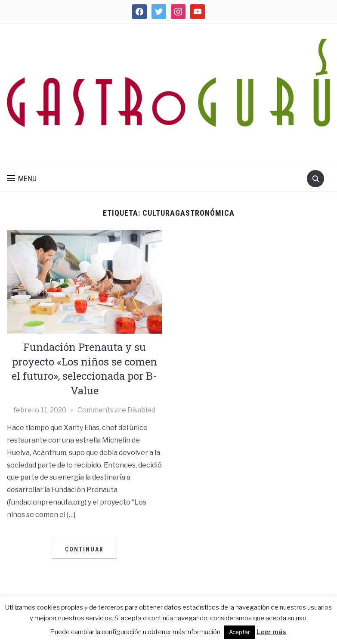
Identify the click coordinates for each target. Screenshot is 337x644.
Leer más (271, 632)
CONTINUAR (84, 549)
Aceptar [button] (240, 632)
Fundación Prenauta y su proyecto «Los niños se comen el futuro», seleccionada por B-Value (84, 369)
